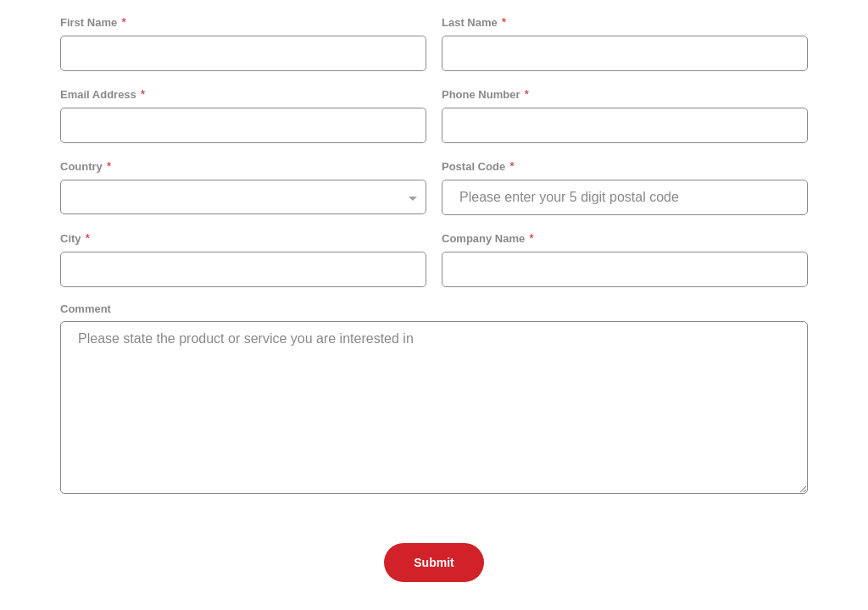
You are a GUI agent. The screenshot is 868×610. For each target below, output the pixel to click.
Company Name (483, 238)
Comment (86, 309)
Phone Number (481, 94)
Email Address (98, 94)
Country (81, 166)
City (71, 238)
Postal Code (473, 166)
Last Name (470, 22)
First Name (89, 22)
